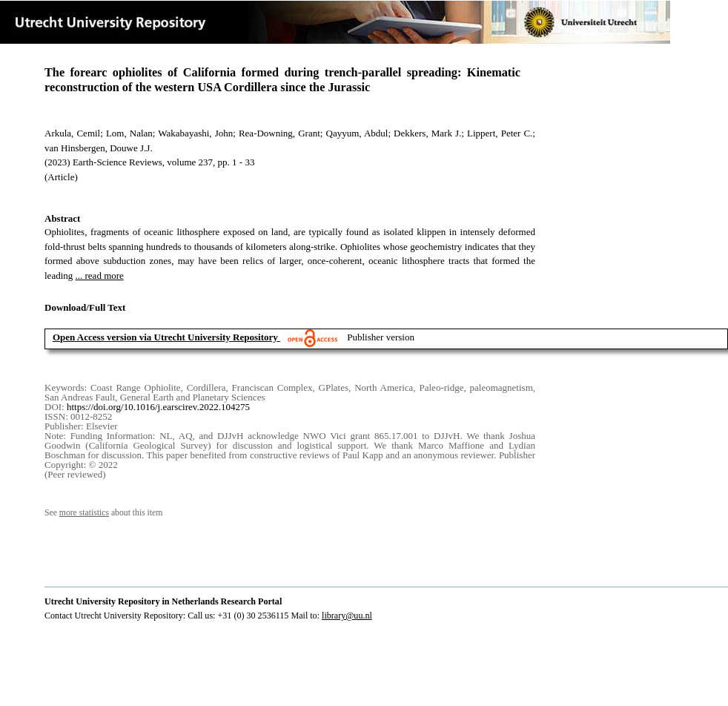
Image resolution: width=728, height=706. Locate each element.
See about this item (103, 513)
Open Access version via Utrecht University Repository (165, 337)
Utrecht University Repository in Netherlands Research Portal (163, 601)
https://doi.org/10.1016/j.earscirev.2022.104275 (158, 407)
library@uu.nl (347, 616)
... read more (100, 276)
